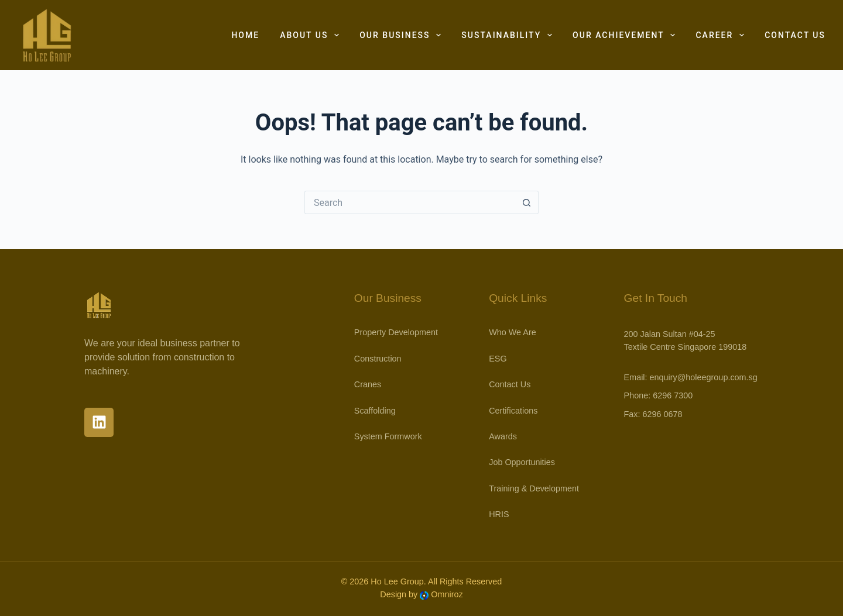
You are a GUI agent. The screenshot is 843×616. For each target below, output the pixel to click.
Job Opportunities (522, 462)
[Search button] (527, 202)
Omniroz (447, 594)
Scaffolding (375, 411)
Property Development (396, 332)
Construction (378, 359)
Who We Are (513, 332)
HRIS (499, 514)
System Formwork (388, 436)
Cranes (368, 384)
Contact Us (795, 35)
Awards (503, 436)
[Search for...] (410, 202)
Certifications (513, 411)
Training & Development (534, 488)
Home (245, 35)
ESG (498, 359)
